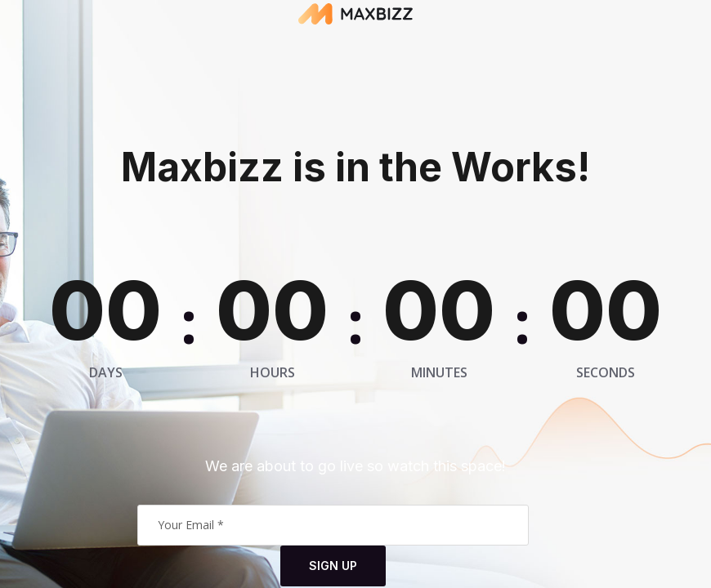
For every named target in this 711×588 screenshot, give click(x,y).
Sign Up (333, 566)
